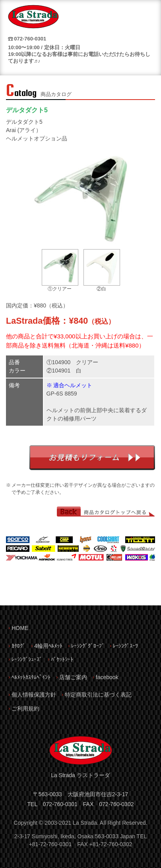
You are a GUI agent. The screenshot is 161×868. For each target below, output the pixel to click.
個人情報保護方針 (34, 695)
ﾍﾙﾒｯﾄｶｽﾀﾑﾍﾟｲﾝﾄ (31, 677)
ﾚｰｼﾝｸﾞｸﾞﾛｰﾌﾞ (88, 646)
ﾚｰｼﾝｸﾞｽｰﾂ (125, 646)
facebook (107, 677)
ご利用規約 (25, 709)
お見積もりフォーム (92, 458)
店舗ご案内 (73, 677)
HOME (20, 628)
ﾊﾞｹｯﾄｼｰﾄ (62, 659)
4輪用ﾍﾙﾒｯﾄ (48, 646)
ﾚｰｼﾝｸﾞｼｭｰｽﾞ (27, 659)
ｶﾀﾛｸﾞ (18, 646)
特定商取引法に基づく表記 (98, 695)
